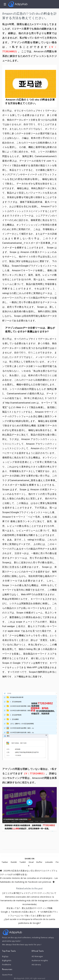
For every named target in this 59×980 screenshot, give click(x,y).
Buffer (39, 862)
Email (31, 862)
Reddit (14, 862)
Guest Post (7, 975)
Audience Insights (40, 960)
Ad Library (36, 965)
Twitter (5, 862)
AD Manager (37, 956)
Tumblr (23, 862)
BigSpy (5, 956)
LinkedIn (49, 862)
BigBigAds (7, 960)
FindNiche (7, 965)
